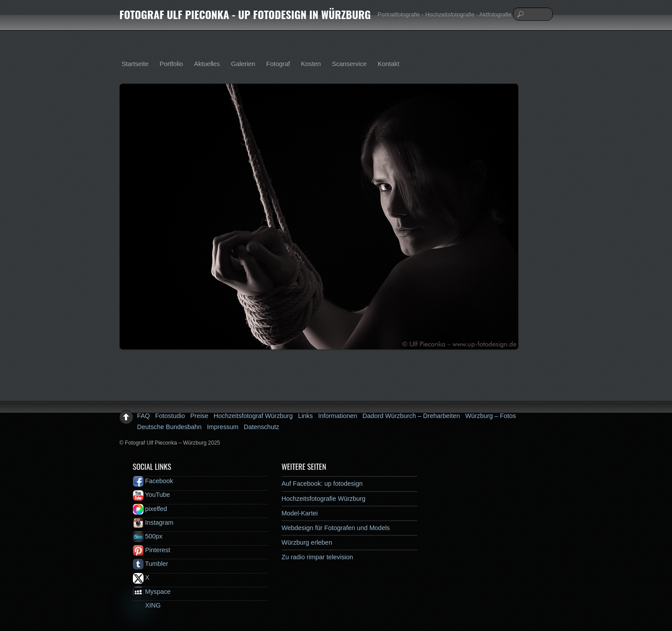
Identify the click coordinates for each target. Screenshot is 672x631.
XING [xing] (147, 605)
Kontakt (389, 64)
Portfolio (171, 64)
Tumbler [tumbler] (151, 564)
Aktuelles (207, 64)
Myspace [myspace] (152, 592)
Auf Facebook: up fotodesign (322, 484)
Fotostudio (170, 416)
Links (306, 416)
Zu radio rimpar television (318, 557)
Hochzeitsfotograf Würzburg (253, 416)
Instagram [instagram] (153, 523)
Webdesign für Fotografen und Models (336, 528)
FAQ (144, 416)
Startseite (135, 64)
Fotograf (278, 64)
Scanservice (349, 64)
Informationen (338, 416)
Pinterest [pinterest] (152, 550)
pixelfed (150, 509)
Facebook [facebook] (153, 481)
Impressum (223, 427)
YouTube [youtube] (151, 495)
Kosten (311, 64)
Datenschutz (261, 427)
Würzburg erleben (307, 542)
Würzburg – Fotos (490, 416)
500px (148, 536)
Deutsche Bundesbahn (170, 427)
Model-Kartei (300, 513)
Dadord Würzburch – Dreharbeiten (411, 416)
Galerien (243, 64)
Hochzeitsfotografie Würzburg (324, 499)
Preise (200, 416)
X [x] (141, 577)
